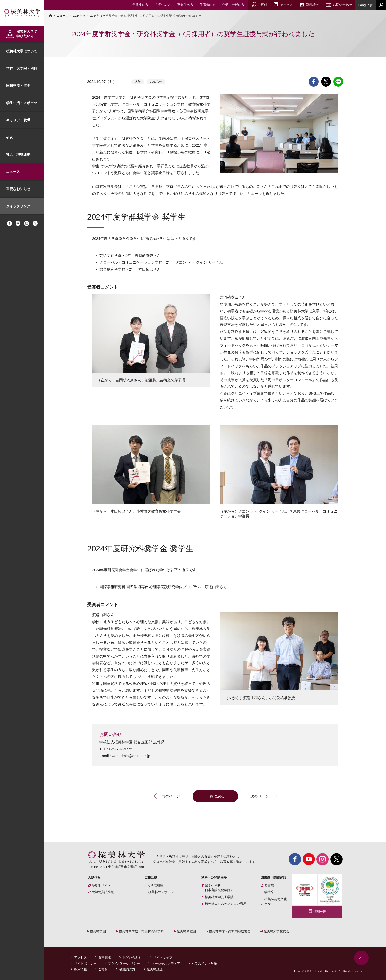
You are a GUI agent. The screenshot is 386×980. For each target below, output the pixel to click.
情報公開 (320, 911)
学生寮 (269, 892)
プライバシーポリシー (124, 964)
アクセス (80, 958)
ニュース (13, 172)
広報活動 (151, 878)
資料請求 (105, 958)
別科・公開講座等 (214, 878)
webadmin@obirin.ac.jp (131, 756)
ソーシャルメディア (166, 964)
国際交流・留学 (18, 86)
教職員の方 (127, 970)
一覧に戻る (215, 796)
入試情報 (94, 878)
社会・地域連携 (18, 154)
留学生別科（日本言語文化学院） (218, 888)
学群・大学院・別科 (22, 68)
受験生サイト (101, 885)
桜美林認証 (155, 970)
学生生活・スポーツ (22, 103)
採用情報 (80, 970)
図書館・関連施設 (273, 878)
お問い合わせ (132, 958)
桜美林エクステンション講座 (226, 904)
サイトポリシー (85, 964)
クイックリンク (18, 206)
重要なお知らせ (18, 189)
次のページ (260, 796)
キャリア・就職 (18, 120)
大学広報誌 (155, 885)
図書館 (269, 885)
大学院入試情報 (103, 892)
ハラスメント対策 (204, 964)
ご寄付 (103, 970)
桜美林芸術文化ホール (274, 901)
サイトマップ (163, 958)
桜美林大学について (22, 51)
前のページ (171, 796)
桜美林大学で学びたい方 (27, 34)
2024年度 (79, 16)
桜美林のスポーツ (161, 892)
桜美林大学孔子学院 (219, 897)
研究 (10, 137)
